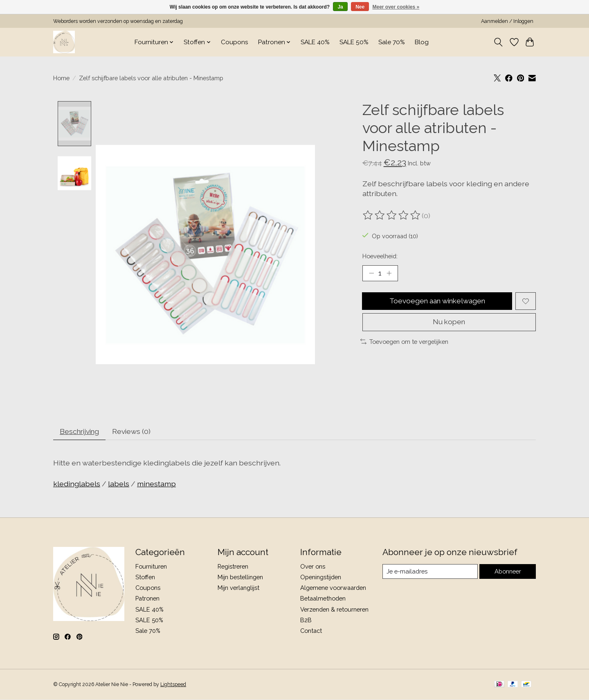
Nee (360, 7)
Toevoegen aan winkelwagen (437, 301)
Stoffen (145, 578)
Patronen (147, 599)
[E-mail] (430, 572)
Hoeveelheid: (380, 256)
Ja (340, 7)
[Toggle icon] (498, 42)
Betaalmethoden (323, 599)
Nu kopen (449, 323)
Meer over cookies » (396, 7)
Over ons (313, 567)
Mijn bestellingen (240, 578)
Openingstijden (321, 578)
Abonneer (507, 572)
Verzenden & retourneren (334, 610)
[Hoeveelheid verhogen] (389, 273)
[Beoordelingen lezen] (392, 215)
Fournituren (151, 567)
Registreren (233, 567)
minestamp (156, 484)
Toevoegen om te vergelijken (404, 342)
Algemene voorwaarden (333, 588)
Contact (311, 631)
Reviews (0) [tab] (135, 432)
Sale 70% (392, 42)
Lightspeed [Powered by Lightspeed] (173, 685)
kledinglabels (77, 484)
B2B (306, 620)
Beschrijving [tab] (81, 432)
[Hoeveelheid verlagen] (371, 273)
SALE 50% (354, 42)
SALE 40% (315, 42)
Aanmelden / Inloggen (507, 21)
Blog (422, 42)
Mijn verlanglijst (238, 588)
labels (119, 484)
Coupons (235, 42)
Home (61, 78)
